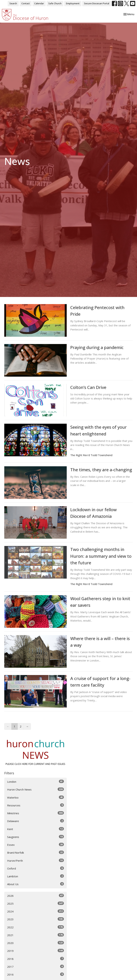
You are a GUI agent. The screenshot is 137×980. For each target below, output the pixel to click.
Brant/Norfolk (35, 852)
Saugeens (35, 837)
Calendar (39, 3)
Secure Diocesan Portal (97, 3)
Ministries (35, 813)
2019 (35, 951)
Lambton (35, 876)
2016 (35, 974)
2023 (35, 919)
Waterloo (35, 797)
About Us (35, 884)
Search (13, 3)
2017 (35, 967)
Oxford (35, 868)
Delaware (35, 821)
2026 (35, 896)
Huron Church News (35, 789)
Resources (35, 805)
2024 (35, 911)
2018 (35, 959)
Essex (35, 845)
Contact (26, 3)
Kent (35, 829)
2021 (35, 935)
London (35, 782)
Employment (73, 3)
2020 (35, 943)
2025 (35, 903)
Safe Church (55, 3)
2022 (35, 927)
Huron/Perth (35, 860)
